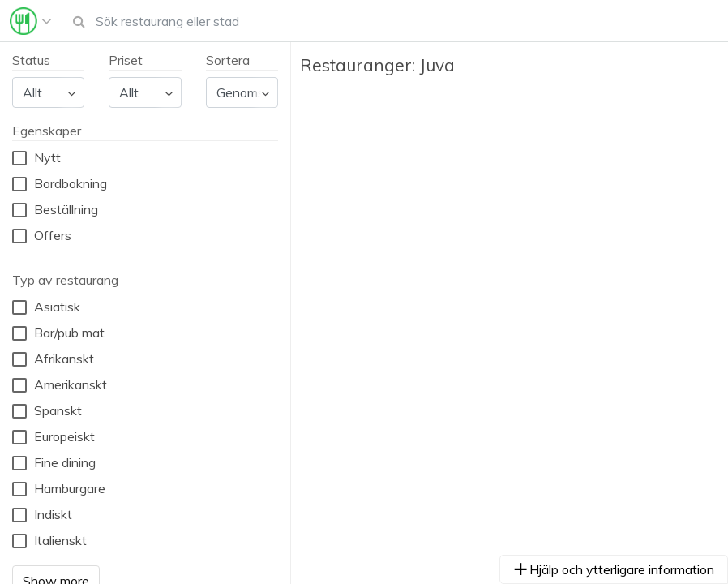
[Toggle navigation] (31, 21)
